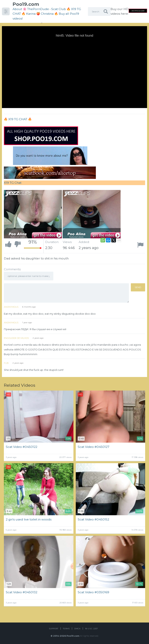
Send (138, 287)
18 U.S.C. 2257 (91, 629)
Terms (66, 629)
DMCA (77, 629)
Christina (47, 14)
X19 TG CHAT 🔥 (20, 119)
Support (54, 629)
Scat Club (59, 9)
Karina (31, 14)
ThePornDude (38, 9)
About (17, 9)
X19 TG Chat (13, 183)
